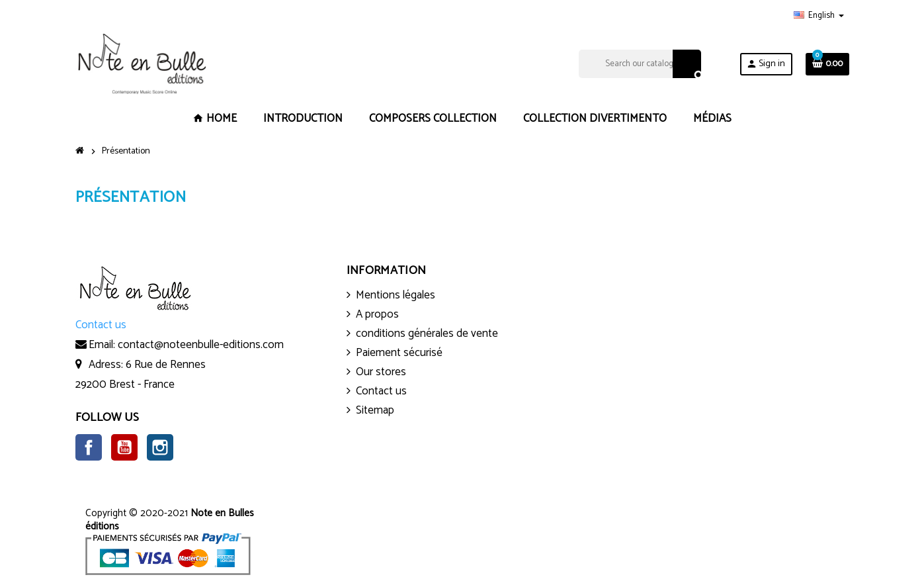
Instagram (160, 447)
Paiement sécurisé (399, 353)
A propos (377, 314)
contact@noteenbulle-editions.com (201, 345)
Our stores (381, 372)
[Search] (640, 64)
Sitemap (375, 410)
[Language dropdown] (819, 16)
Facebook (89, 447)
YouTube (124, 447)
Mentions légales (396, 295)
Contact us (381, 391)
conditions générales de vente (427, 334)
